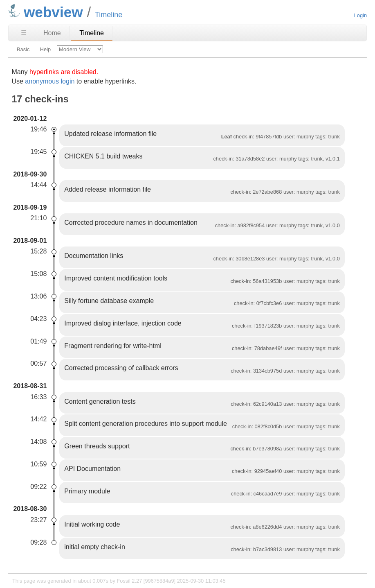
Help (45, 49)
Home (52, 33)
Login (360, 15)
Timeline (92, 33)
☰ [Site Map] (24, 33)
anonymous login (50, 81)
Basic (23, 49)
